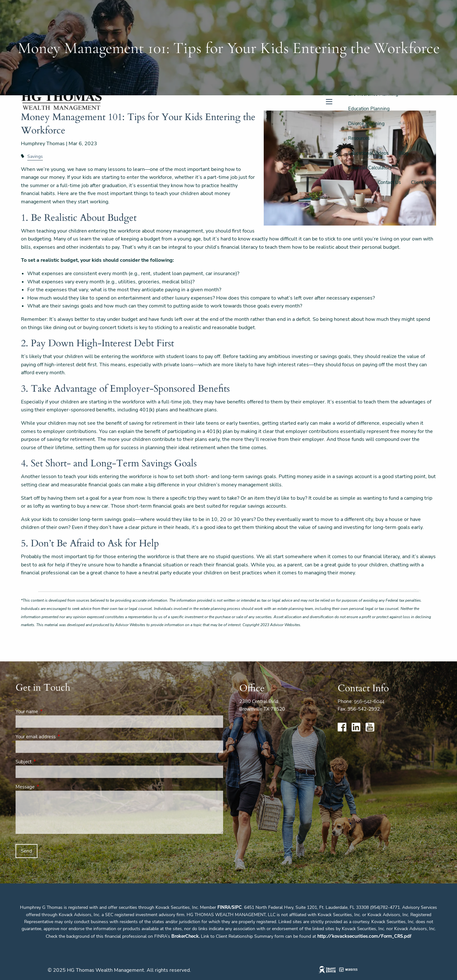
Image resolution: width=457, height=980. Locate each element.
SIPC (237, 907)
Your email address (58, 737)
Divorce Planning (366, 124)
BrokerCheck (185, 936)
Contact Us (389, 182)
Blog (404, 153)
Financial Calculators (370, 168)
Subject (46, 762)
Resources (359, 138)
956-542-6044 (369, 701)
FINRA (224, 907)
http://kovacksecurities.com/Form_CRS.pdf (364, 936)
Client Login (424, 182)
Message (47, 787)
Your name (49, 712)
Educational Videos (368, 153)
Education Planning (369, 109)
